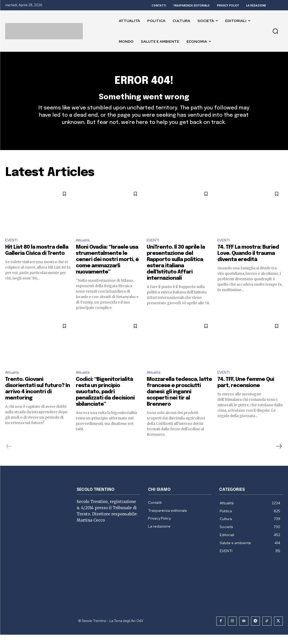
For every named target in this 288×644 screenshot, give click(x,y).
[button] (275, 31)
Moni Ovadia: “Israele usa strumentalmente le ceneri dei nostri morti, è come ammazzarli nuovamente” (107, 269)
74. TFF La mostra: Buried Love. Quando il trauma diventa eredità (248, 262)
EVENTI (12, 249)
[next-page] (279, 456)
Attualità (84, 249)
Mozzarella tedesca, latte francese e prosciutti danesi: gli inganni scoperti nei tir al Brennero (179, 402)
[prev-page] (9, 456)
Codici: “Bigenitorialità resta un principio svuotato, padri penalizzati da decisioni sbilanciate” (105, 402)
